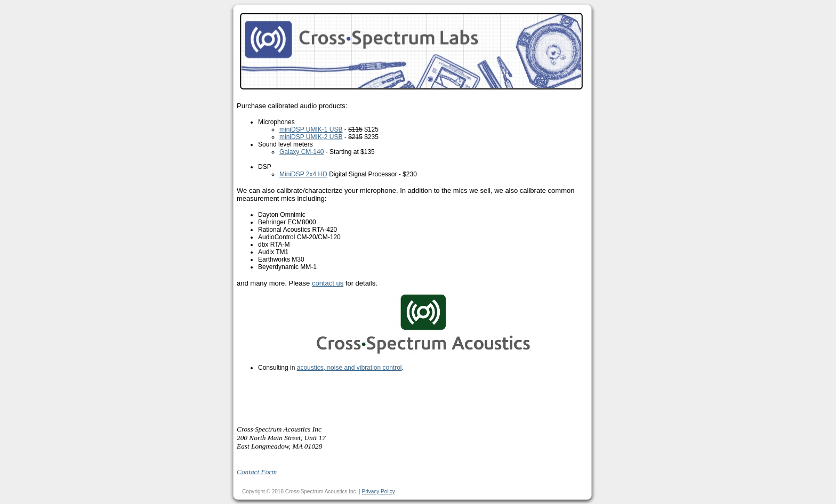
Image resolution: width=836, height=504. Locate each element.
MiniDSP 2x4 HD (303, 174)
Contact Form (257, 472)
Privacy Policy (379, 491)
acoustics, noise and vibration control (349, 368)
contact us (328, 283)
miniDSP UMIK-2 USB (311, 137)
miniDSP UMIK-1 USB (311, 129)
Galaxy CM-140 (302, 152)
